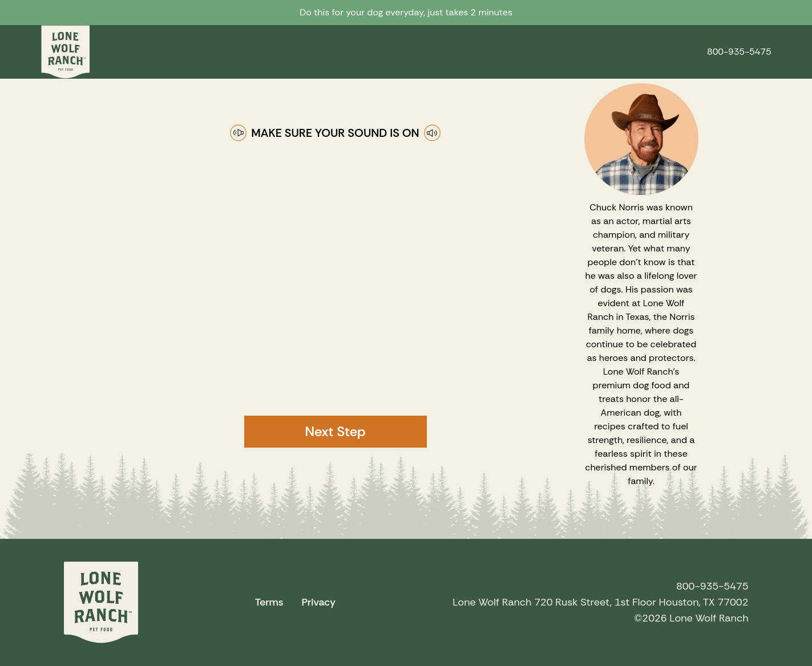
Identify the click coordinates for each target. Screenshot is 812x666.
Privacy (318, 602)
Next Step (335, 431)
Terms (269, 602)
